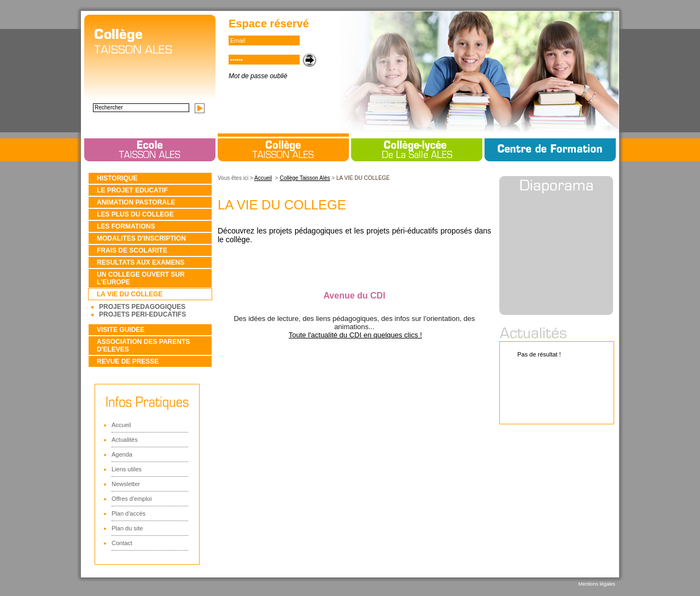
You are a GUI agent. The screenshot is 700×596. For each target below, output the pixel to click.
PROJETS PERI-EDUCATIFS (142, 314)
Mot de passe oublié (258, 76)
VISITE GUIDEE (121, 330)
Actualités (125, 440)
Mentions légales (597, 584)
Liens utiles (127, 469)
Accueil (121, 425)
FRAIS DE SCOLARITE (132, 250)
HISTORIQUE (117, 178)
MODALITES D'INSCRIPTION (141, 238)
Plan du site (127, 528)
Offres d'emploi (132, 499)
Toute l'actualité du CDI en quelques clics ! (355, 335)
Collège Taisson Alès (305, 178)
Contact (122, 543)
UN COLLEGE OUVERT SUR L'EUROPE (141, 278)
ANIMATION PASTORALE (136, 202)
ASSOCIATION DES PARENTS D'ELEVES (143, 346)
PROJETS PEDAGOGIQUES (142, 307)
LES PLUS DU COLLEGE (135, 214)
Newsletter (126, 484)
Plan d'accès (129, 513)
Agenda (122, 454)
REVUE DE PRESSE (128, 361)
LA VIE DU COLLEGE (130, 294)
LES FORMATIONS (126, 226)
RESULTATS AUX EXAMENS (141, 262)
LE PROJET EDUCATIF (132, 190)
